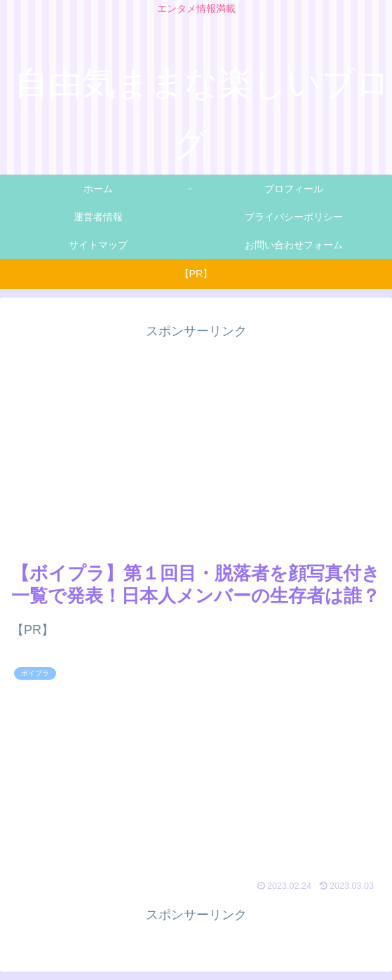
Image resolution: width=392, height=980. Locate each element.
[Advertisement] (196, 441)
